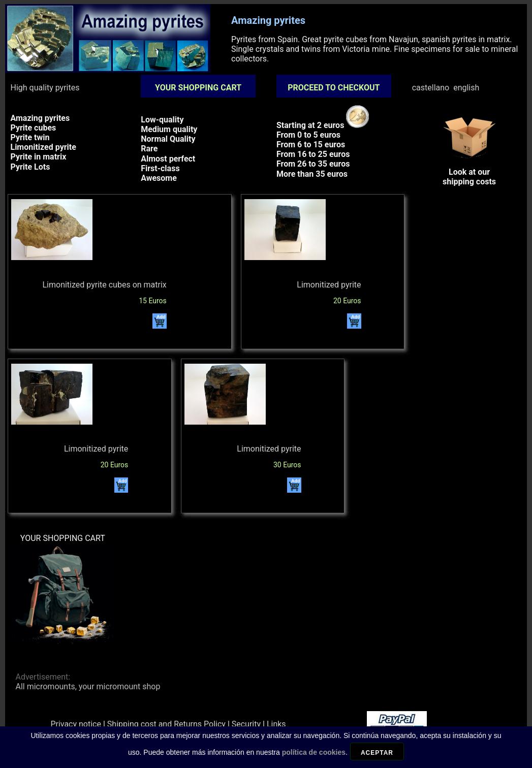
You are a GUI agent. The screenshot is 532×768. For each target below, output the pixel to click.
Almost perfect (168, 159)
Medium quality (169, 129)
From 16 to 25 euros (313, 154)
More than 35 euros (312, 174)
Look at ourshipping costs (470, 172)
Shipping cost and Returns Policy (166, 724)
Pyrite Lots (30, 167)
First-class (160, 168)
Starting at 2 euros (323, 125)
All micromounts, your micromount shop (88, 686)
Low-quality (162, 120)
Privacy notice (76, 724)
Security (246, 724)
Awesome (159, 178)
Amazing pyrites (40, 118)
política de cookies (314, 759)
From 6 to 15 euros (311, 145)
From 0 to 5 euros (308, 135)
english (466, 88)
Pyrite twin (30, 137)
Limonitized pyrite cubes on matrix (104, 285)
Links (276, 724)
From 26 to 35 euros (313, 164)
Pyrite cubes (33, 128)
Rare (149, 149)
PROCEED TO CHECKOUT (334, 88)
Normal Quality (168, 139)
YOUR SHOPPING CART (198, 88)
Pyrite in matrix (38, 157)
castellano (431, 88)
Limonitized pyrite (43, 147)
